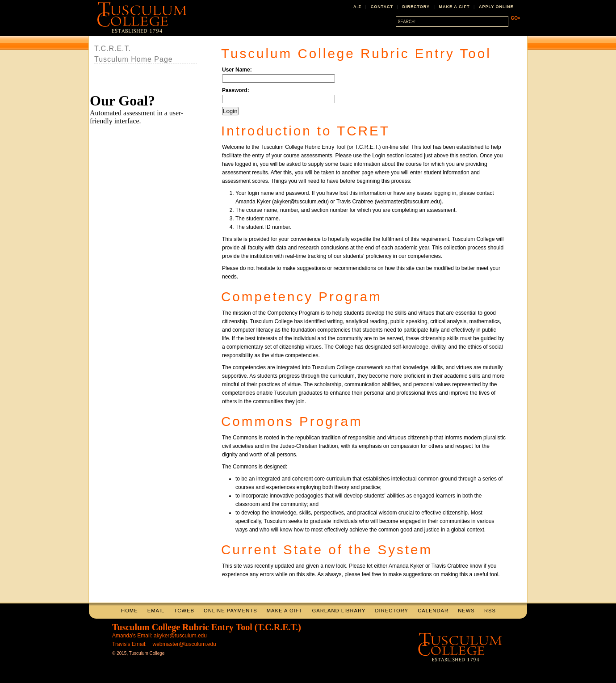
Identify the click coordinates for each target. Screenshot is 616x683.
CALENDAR (433, 611)
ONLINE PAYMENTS (230, 611)
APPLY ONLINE (496, 7)
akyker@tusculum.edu (180, 636)
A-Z (357, 7)
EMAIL (156, 611)
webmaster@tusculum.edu (184, 644)
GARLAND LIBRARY (339, 611)
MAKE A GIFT (455, 7)
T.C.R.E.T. (113, 48)
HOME (130, 611)
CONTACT (382, 7)
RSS (490, 611)
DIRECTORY (416, 7)
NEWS (466, 611)
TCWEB (184, 611)
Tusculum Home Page (134, 59)
